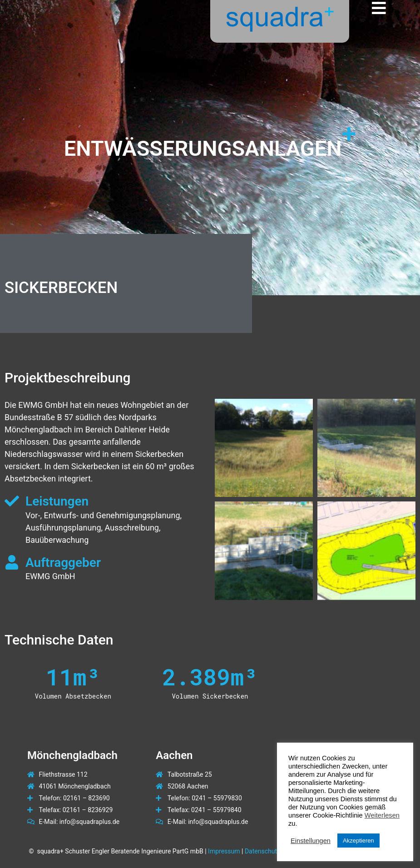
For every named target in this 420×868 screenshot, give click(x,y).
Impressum (224, 851)
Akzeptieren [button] (358, 841)
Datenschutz (262, 851)
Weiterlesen (382, 815)
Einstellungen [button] (311, 841)
